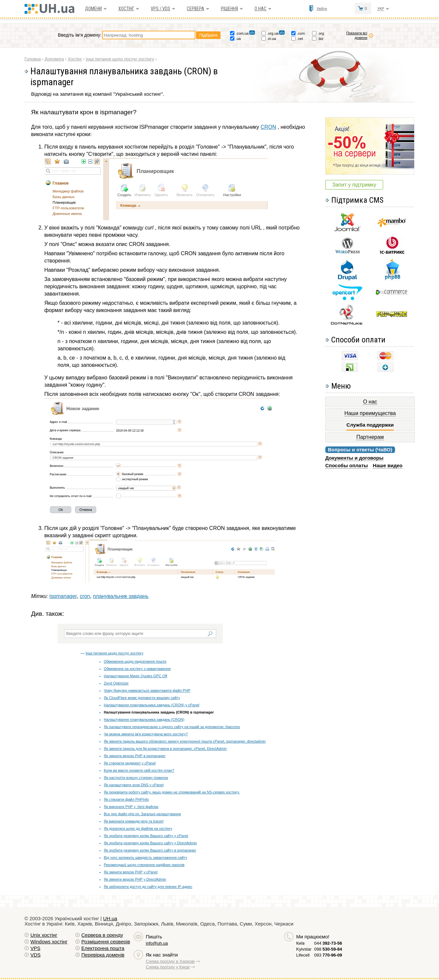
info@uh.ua (157, 943)
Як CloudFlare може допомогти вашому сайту (142, 698)
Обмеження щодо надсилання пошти (135, 661)
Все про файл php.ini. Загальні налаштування (142, 814)
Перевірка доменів (103, 955)
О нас (260, 9)
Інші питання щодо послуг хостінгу (115, 653)
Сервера (196, 9)
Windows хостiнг (49, 942)
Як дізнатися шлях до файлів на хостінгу (138, 828)
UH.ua (110, 918)
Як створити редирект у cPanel (130, 763)
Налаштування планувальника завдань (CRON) (144, 719)
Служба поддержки (370, 425)
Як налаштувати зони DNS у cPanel (134, 785)
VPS (35, 948)
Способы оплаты (347, 465)
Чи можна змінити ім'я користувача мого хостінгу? (146, 734)
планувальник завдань (121, 596)
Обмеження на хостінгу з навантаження (137, 669)
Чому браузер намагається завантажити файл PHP (147, 690)
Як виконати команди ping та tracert (134, 821)
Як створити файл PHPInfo (126, 799)
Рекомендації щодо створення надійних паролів (144, 865)
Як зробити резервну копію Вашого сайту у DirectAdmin (150, 843)
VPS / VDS (160, 9)
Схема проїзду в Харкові (170, 961)
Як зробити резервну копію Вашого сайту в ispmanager (150, 850)
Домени (93, 9)
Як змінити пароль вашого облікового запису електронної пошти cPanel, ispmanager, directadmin (185, 741)
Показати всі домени (357, 35)
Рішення (229, 9)
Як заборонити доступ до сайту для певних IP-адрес (148, 887)
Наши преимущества (370, 413)
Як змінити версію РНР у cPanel (131, 872)
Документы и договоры (354, 458)
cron (85, 596)
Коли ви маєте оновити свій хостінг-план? (139, 770)
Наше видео (388, 465)
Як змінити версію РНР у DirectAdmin (135, 879)
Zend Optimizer (116, 683)
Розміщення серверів (106, 942)
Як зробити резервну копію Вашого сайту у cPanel (146, 836)
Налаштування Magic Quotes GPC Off (135, 676)
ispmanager (63, 596)
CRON (268, 127)
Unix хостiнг (44, 935)
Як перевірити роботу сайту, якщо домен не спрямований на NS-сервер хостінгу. (172, 792)
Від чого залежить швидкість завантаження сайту (145, 857)
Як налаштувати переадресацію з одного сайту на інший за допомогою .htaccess (172, 727)
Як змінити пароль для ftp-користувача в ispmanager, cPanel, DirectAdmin (165, 749)
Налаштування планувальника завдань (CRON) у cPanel (152, 705)
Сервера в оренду (102, 935)
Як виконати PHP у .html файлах (131, 807)
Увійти (322, 9)
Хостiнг (126, 9)
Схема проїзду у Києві (168, 967)
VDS (36, 955)
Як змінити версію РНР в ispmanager (135, 756)
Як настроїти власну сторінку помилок (136, 778)
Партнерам (370, 437)
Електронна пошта (103, 948)
